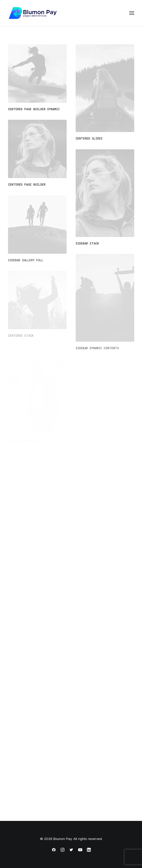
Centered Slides (89, 138)
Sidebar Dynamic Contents (97, 348)
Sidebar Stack (87, 243)
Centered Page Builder (27, 184)
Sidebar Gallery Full (26, 260)
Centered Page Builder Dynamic (34, 109)
